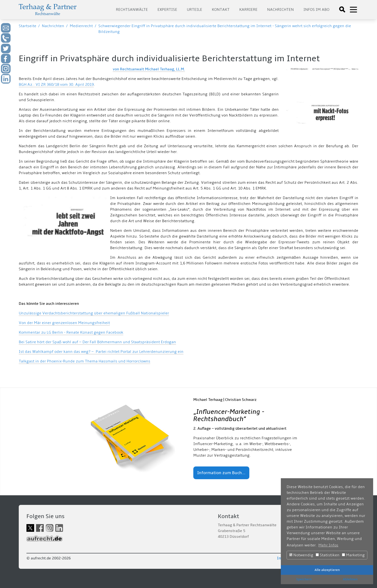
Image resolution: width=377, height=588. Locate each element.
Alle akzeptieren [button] (327, 570)
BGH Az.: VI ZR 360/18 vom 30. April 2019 (56, 85)
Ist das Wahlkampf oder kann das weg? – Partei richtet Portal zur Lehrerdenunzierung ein (101, 352)
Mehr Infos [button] (328, 545)
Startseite (28, 26)
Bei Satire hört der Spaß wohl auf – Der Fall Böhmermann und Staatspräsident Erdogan (97, 342)
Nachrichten (280, 10)
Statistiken (328, 555)
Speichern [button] (304, 579)
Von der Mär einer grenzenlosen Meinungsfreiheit (64, 323)
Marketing (353, 555)
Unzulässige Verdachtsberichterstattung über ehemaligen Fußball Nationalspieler (94, 313)
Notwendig (301, 555)
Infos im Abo (316, 10)
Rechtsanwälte (132, 10)
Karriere (248, 10)
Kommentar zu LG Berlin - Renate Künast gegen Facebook (71, 332)
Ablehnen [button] (350, 579)
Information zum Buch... (221, 473)
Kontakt (221, 10)
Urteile (195, 10)
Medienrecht (81, 26)
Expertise (167, 10)
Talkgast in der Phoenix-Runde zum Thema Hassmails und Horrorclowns (85, 361)
